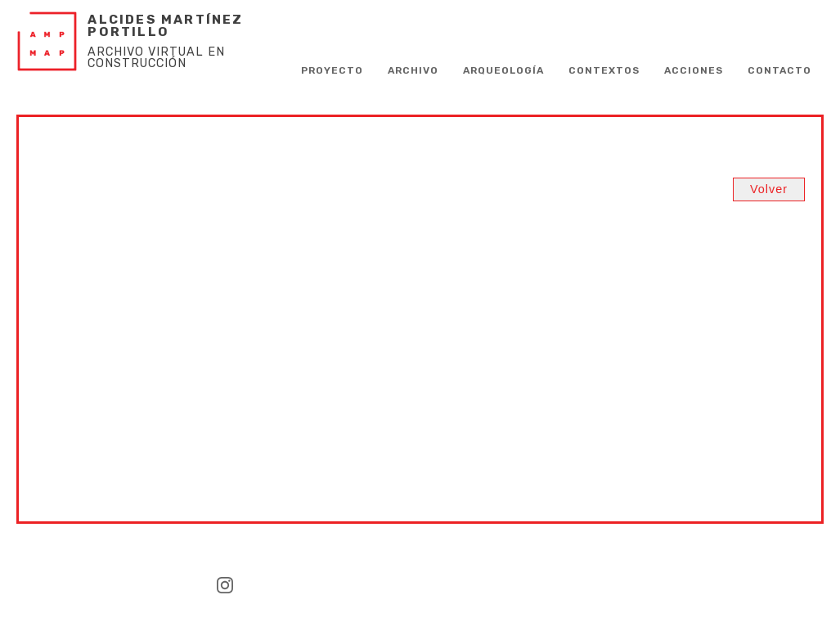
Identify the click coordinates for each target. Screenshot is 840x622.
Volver (769, 189)
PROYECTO (332, 70)
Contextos (604, 70)
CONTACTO (779, 70)
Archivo (413, 70)
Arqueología (503, 70)
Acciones (694, 70)
